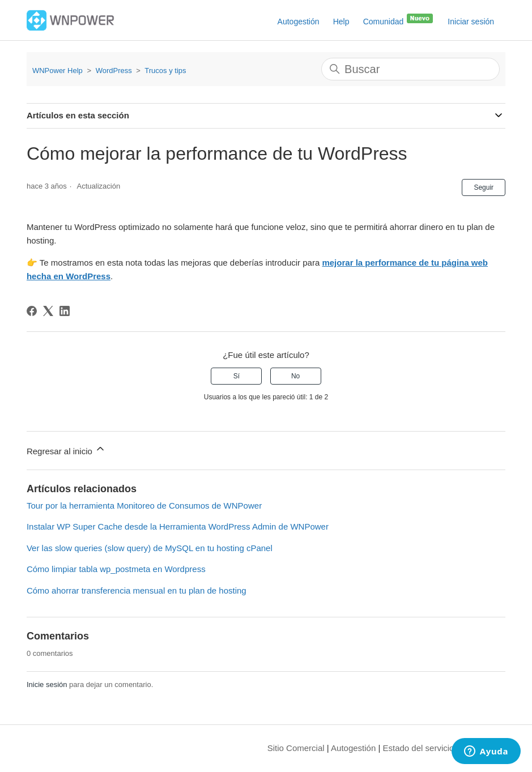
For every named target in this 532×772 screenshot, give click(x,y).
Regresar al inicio (66, 449)
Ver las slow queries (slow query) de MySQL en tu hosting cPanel (150, 548)
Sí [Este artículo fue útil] (237, 376)
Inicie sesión (47, 684)
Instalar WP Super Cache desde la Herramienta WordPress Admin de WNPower (178, 526)
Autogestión (299, 22)
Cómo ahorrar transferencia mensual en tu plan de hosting (137, 590)
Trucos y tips (165, 71)
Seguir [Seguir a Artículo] (484, 187)
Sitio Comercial (296, 748)
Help (341, 22)
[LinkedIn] (65, 311)
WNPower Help (58, 71)
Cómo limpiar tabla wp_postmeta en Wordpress (116, 569)
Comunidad (399, 19)
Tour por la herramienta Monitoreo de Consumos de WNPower (144, 506)
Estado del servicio (419, 748)
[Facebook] (32, 311)
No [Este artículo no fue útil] (295, 376)
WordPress (114, 71)
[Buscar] (410, 69)
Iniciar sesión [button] (471, 22)
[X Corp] (48, 311)
